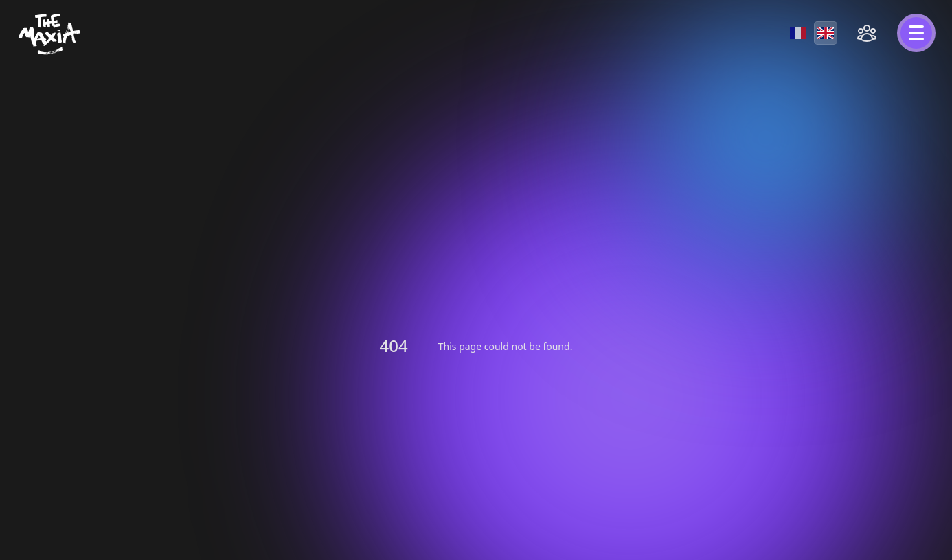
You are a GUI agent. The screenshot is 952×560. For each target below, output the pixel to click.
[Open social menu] (867, 33)
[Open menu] (916, 33)
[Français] (798, 33)
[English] (826, 33)
